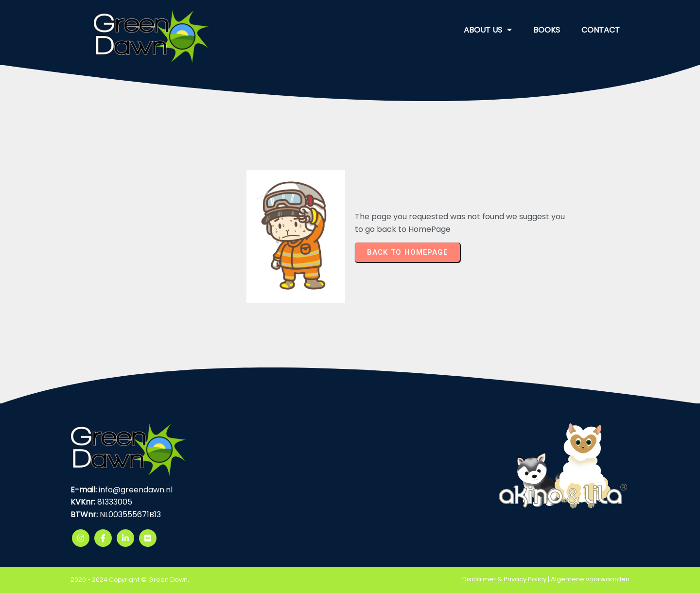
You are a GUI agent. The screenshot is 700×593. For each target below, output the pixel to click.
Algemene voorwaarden (590, 579)
